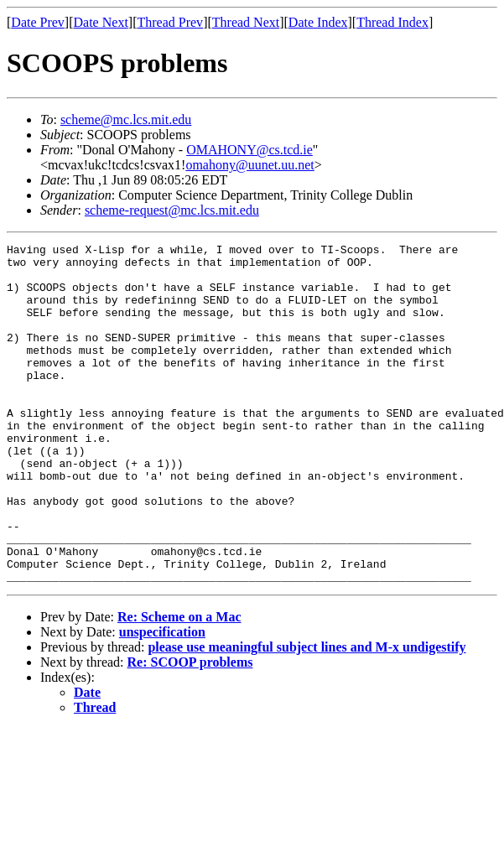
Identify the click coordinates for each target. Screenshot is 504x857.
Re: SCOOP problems (190, 730)
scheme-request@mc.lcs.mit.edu (172, 210)
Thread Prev (170, 22)
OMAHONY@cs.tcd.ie (249, 150)
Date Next (101, 22)
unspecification (162, 700)
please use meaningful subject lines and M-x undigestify (307, 715)
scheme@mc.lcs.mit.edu (126, 119)
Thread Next (246, 22)
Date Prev (38, 22)
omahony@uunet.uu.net (249, 165)
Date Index (318, 22)
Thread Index (392, 22)
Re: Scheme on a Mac (179, 685)
